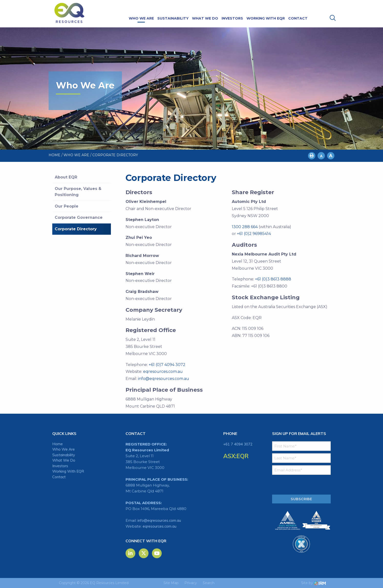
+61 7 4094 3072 (238, 444)
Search (209, 583)
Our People (67, 206)
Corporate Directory (76, 229)
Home (58, 444)
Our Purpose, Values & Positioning (78, 192)
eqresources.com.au (163, 372)
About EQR (66, 177)
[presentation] (302, 485)
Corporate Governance (79, 217)
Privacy (191, 583)
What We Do (205, 18)
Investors (232, 18)
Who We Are (141, 18)
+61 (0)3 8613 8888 (273, 279)
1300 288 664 (245, 227)
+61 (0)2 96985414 (254, 234)
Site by (314, 583)
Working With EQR (266, 18)
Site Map (171, 583)
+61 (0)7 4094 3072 (167, 365)
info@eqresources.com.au (164, 379)
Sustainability (173, 18)
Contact (298, 18)
